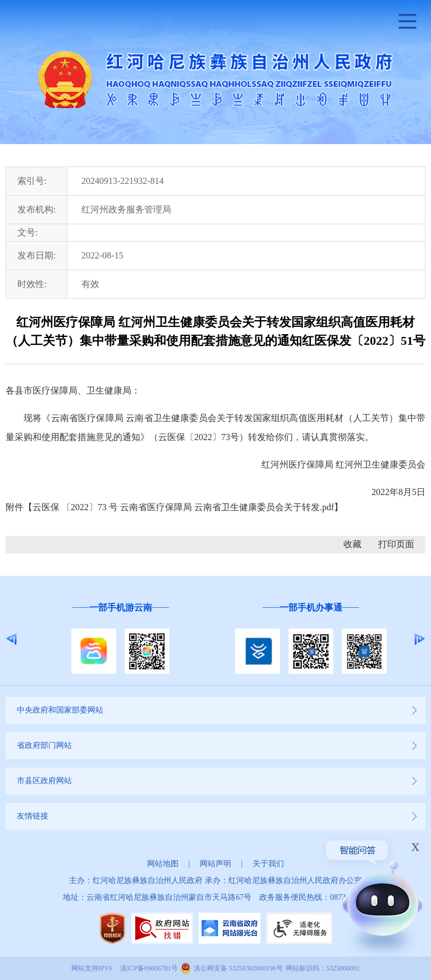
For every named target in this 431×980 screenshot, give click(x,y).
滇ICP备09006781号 (149, 968)
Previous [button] (12, 639)
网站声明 (215, 864)
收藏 (352, 544)
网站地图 (163, 864)
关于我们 (268, 864)
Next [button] (419, 639)
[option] (120, 639)
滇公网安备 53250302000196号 (238, 968)
